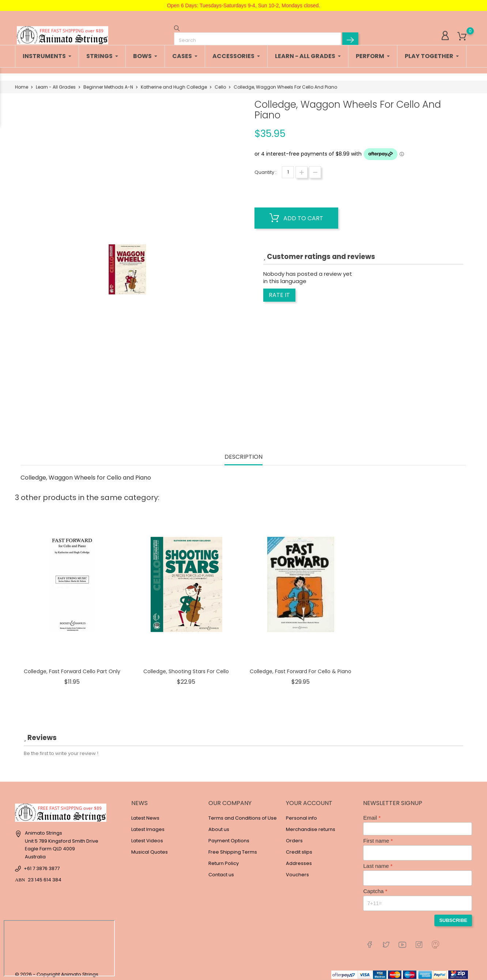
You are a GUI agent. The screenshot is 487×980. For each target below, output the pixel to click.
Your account (309, 799)
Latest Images (148, 826)
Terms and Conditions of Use (243, 814)
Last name (376, 862)
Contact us (221, 871)
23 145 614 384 (45, 876)
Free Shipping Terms (233, 848)
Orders (294, 837)
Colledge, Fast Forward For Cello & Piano (301, 668)
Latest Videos (147, 837)
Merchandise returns (311, 826)
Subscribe (453, 917)
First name (376, 837)
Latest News (145, 814)
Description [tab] (243, 453)
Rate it (279, 291)
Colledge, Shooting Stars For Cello (186, 668)
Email (370, 814)
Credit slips (299, 848)
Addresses (299, 860)
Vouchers (297, 871)
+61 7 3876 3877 (42, 865)
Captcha (373, 887)
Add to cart (296, 214)
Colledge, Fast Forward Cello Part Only (72, 668)
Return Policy (224, 860)
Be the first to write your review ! (61, 750)
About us (219, 826)
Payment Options (229, 837)
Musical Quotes (150, 848)
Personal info (301, 814)
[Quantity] (288, 169)
